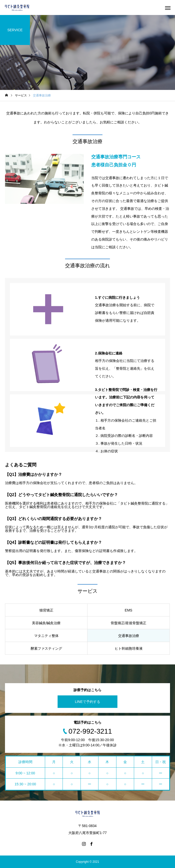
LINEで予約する (87, 702)
